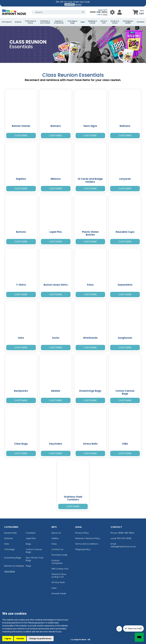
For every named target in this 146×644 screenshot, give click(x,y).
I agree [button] (8, 638)
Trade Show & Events (30, 22)
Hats (7, 544)
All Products (7, 22)
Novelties (141, 22)
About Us (56, 533)
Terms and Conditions (87, 544)
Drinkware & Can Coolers (45, 22)
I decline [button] (20, 638)
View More (10, 571)
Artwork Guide (59, 593)
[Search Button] (83, 12)
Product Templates (57, 562)
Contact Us (57, 549)
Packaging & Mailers (128, 22)
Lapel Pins (31, 538)
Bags (28, 544)
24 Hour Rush (58, 582)
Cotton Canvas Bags (34, 551)
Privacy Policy (82, 533)
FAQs (54, 544)
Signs (83, 22)
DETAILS (78, 5)
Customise (21, 135)
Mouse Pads (11, 533)
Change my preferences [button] (40, 638)
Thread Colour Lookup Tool (59, 575)
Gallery (55, 538)
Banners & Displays (14, 566)
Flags (28, 566)
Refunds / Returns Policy (88, 538)
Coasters (31, 533)
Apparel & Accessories (59, 22)
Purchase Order (60, 555)
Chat (105, 14)
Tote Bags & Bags (72, 22)
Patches (8, 538)
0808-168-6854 (99, 12)
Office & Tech (104, 22)
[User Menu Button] (112, 12)
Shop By (18, 22)
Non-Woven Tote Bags (35, 559)
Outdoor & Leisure (115, 22)
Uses (54, 588)
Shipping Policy (83, 549)
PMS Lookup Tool (60, 569)
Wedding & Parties (92, 22)
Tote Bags (9, 549)
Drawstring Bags (13, 558)
